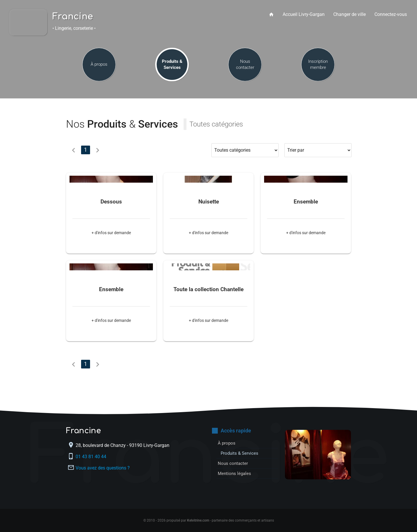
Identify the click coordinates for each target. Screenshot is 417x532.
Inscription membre (318, 68)
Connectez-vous (391, 14)
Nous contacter (245, 68)
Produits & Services (172, 68)
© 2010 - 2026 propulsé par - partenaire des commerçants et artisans (209, 520)
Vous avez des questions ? (103, 468)
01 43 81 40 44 (92, 456)
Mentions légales (235, 473)
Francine (73, 17)
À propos (99, 68)
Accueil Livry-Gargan (304, 14)
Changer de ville (350, 14)
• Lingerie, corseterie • (74, 28)
